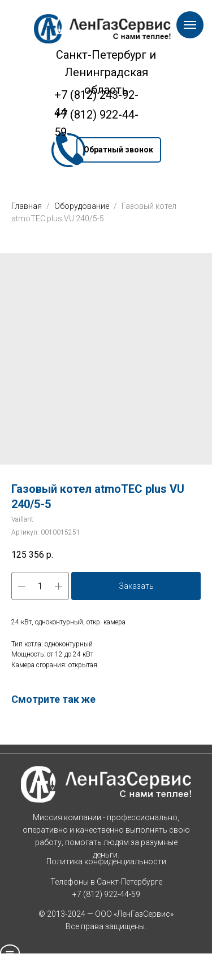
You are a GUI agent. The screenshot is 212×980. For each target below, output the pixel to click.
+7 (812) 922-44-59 (106, 894)
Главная (27, 206)
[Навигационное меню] (190, 25)
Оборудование (83, 206)
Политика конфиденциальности (106, 861)
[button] (119, 150)
